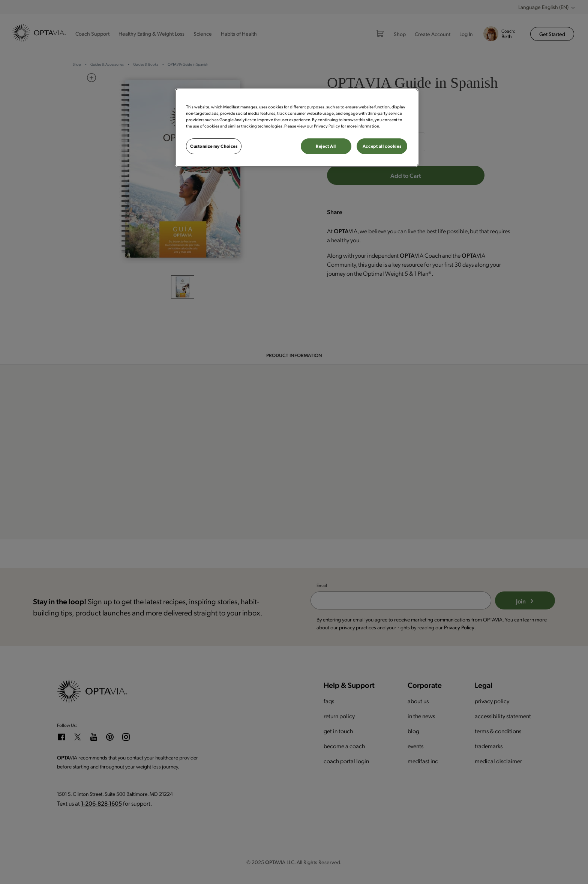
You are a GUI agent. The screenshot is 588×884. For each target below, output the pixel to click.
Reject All (326, 146)
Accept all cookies (382, 146)
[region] (297, 128)
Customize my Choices (214, 146)
